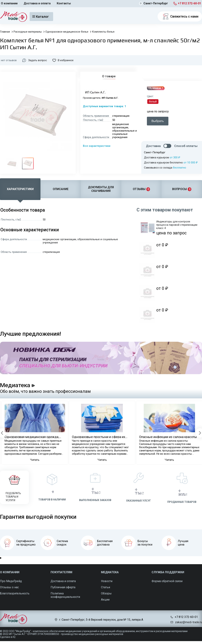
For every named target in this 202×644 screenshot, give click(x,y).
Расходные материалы (28, 32)
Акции (105, 600)
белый (153, 102)
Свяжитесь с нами (180, 16)
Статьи (106, 587)
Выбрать (158, 121)
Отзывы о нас (9, 587)
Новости (107, 581)
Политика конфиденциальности (65, 595)
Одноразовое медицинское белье (67, 32)
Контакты (64, 3)
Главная (5, 32)
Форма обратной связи (167, 581)
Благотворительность (15, 593)
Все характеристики (97, 146)
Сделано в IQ (8, 637)
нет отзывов (9, 60)
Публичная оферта (63, 587)
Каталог (41, 17)
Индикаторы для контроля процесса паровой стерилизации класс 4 (177, 225)
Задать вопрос (35, 60)
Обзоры (106, 593)
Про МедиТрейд (11, 581)
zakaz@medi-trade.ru (189, 622)
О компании (9, 3)
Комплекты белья (103, 32)
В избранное (63, 60)
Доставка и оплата (37, 3)
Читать (35, 460)
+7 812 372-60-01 (189, 3)
